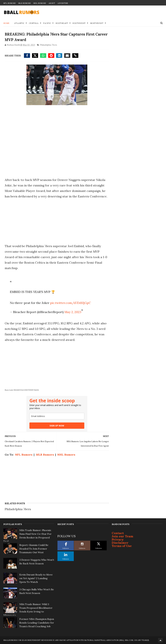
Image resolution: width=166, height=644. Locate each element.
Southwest (79, 23)
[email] (57, 416)
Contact (118, 533)
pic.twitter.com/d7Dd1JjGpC (71, 303)
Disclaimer (120, 543)
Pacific (47, 23)
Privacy (118, 539)
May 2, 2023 (73, 312)
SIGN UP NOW (57, 426)
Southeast (62, 23)
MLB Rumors (24, 3)
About (52, 3)
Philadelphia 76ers (48, 45)
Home (6, 23)
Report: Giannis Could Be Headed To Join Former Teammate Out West (34, 549)
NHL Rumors (40, 3)
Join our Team (122, 536)
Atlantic (19, 23)
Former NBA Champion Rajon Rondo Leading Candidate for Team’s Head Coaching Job (37, 623)
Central (34, 23)
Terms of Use (122, 546)
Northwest (97, 23)
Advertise (63, 3)
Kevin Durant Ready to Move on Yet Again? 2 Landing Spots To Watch (36, 578)
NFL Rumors (9, 3)
